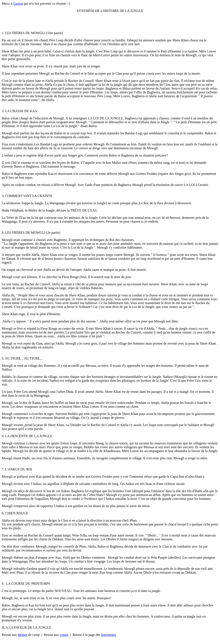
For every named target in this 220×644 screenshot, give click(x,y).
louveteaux (109, 635)
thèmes (23, 635)
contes (64, 635)
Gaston (18, 4)
